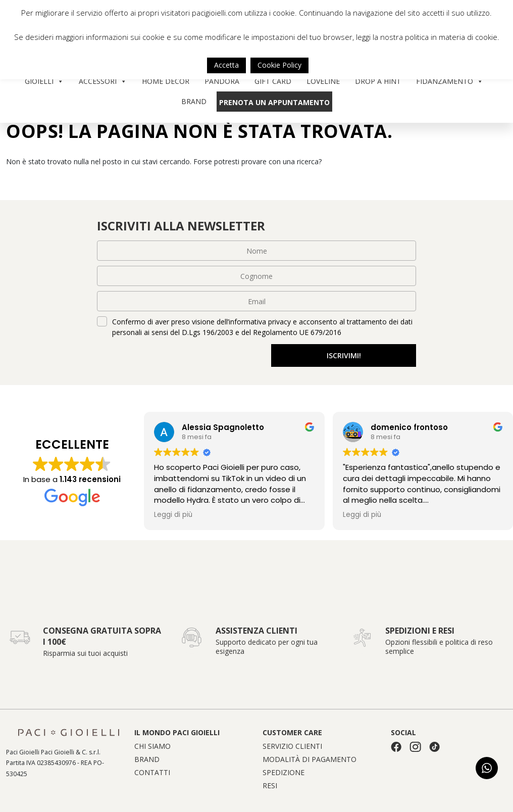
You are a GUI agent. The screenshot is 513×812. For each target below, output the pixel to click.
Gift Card (273, 81)
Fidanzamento (450, 81)
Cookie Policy (279, 65)
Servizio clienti (292, 746)
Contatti (152, 773)
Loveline (323, 81)
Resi (270, 786)
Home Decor (166, 81)
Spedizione (284, 773)
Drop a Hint (378, 81)
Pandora (222, 81)
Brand (194, 101)
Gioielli (44, 81)
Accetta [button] (226, 65)
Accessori (103, 81)
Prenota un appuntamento (274, 102)
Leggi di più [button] (173, 515)
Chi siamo (152, 746)
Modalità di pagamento (310, 759)
